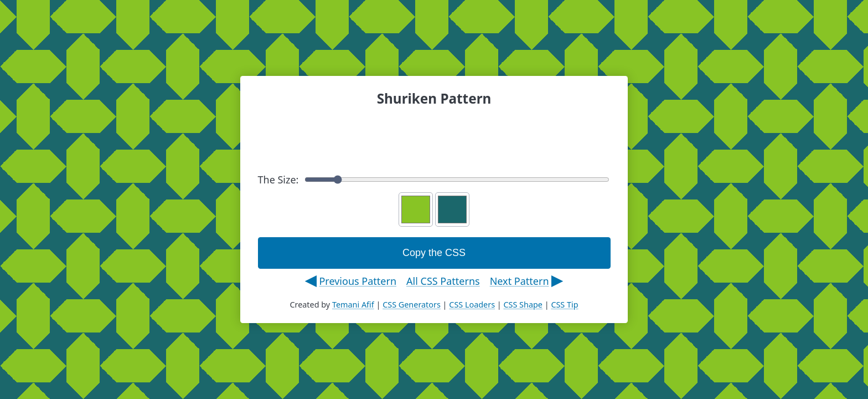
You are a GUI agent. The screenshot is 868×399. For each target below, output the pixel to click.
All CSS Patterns (443, 281)
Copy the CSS (434, 253)
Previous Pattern (358, 281)
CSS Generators (412, 305)
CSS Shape (523, 305)
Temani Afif (353, 305)
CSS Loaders (472, 305)
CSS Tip (564, 305)
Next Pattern (520, 281)
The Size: (434, 180)
